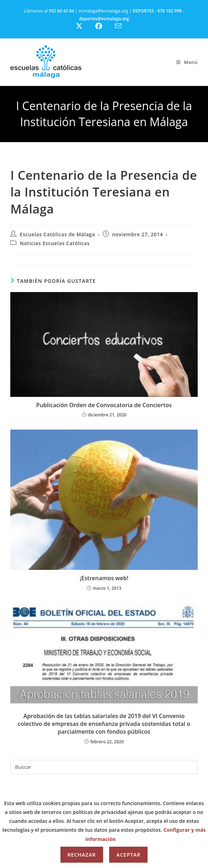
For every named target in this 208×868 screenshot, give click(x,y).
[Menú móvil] (187, 62)
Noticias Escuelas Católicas (55, 243)
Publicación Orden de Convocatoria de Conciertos (104, 405)
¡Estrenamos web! (104, 578)
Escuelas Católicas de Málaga (58, 234)
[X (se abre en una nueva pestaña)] (84, 26)
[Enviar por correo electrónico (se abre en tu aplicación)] (122, 26)
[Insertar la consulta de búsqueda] (104, 767)
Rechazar (82, 855)
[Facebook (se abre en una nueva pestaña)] (103, 26)
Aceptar (128, 855)
